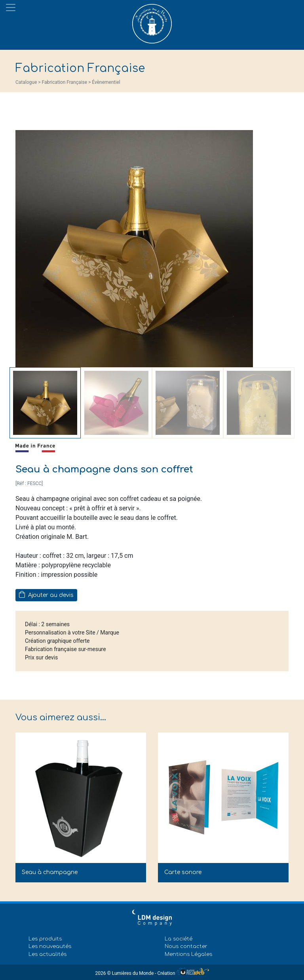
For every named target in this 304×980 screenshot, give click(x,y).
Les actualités (47, 954)
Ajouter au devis (46, 595)
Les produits (45, 939)
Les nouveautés (50, 946)
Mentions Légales (188, 954)
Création (183, 973)
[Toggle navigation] (11, 8)
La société (179, 939)
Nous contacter (186, 946)
